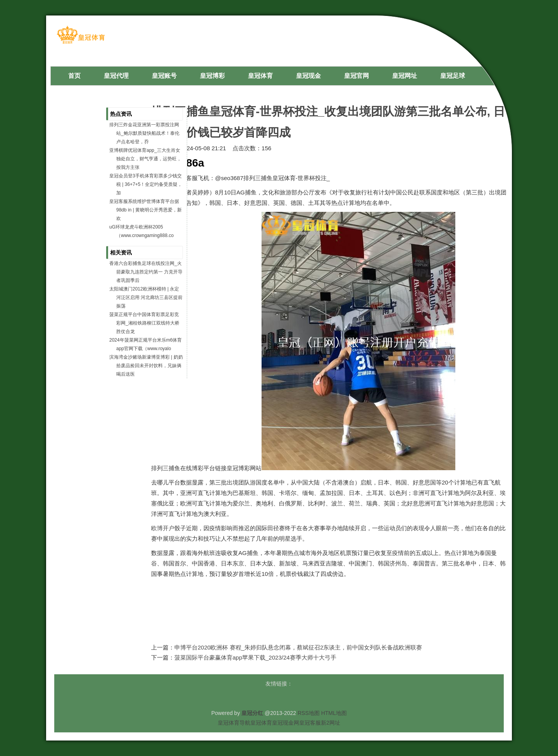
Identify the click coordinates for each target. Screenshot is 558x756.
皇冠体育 (261, 723)
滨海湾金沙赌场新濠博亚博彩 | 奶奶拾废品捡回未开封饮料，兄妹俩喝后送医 (146, 366)
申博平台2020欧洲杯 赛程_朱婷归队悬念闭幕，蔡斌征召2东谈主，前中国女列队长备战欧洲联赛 (298, 647)
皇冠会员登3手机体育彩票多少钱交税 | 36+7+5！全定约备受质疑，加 (146, 184)
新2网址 (331, 723)
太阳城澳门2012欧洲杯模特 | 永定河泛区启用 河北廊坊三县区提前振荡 (146, 297)
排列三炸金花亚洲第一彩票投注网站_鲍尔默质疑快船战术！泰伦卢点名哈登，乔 (144, 133)
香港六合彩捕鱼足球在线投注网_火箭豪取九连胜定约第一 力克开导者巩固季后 (146, 272)
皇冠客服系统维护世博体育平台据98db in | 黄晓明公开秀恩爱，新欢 (146, 210)
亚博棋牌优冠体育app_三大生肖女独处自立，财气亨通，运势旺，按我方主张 (145, 159)
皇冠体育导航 (234, 723)
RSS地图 (309, 713)
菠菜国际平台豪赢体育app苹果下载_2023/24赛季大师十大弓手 (255, 657)
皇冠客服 (310, 723)
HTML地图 (334, 713)
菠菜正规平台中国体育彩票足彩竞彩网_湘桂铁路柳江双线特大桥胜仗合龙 (144, 323)
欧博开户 (163, 528)
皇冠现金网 (286, 723)
